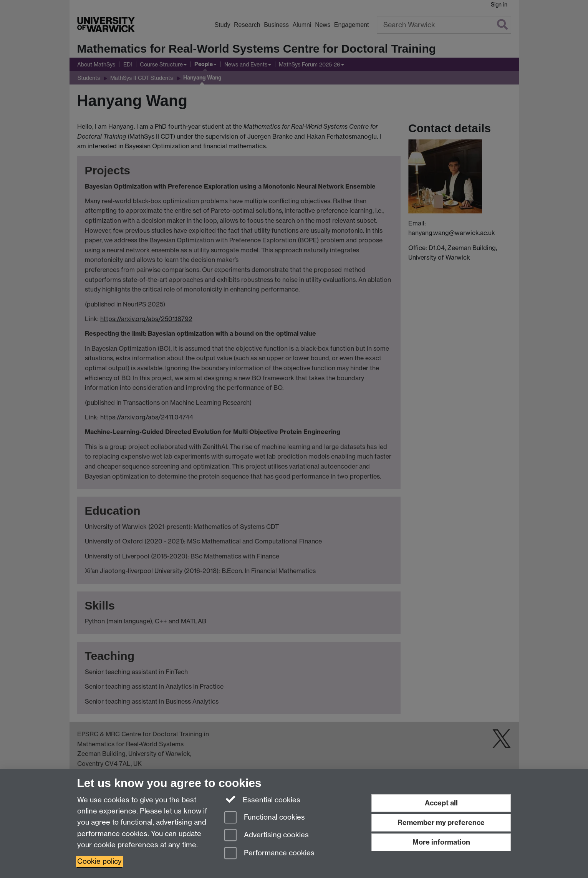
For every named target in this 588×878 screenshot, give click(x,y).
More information (441, 842)
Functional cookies (265, 818)
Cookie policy (99, 861)
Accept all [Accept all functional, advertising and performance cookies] (441, 803)
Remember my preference (441, 823)
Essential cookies (263, 799)
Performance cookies (269, 854)
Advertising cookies (267, 836)
